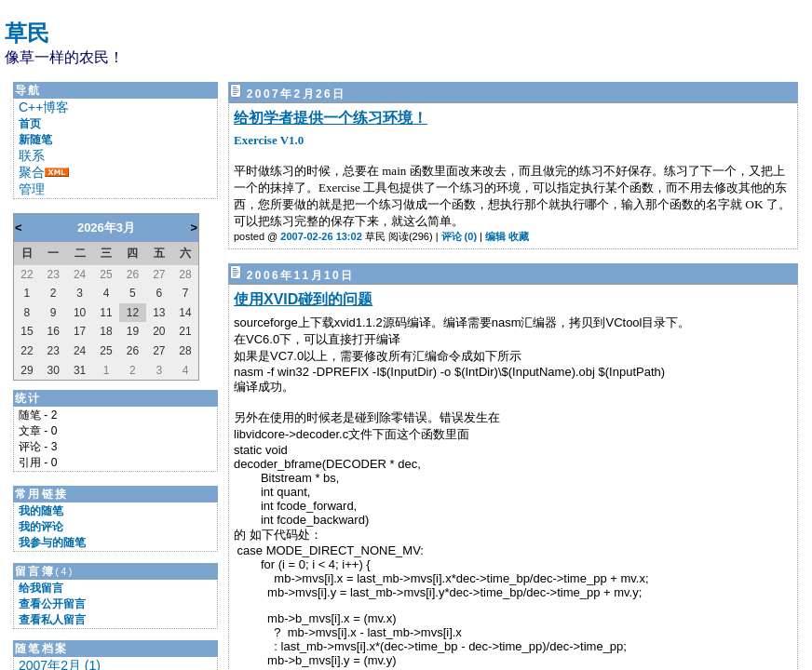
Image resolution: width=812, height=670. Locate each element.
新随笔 (35, 140)
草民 (27, 33)
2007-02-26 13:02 (321, 236)
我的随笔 (41, 511)
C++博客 (44, 107)
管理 (32, 189)
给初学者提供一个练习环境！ (331, 118)
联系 (32, 155)
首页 (30, 124)
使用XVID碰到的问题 (303, 299)
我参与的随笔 (52, 543)
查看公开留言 (52, 604)
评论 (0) (460, 236)
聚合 (32, 172)
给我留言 (41, 588)
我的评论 (41, 527)
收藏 (519, 236)
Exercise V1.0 (269, 140)
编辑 (495, 236)
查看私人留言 (52, 620)
